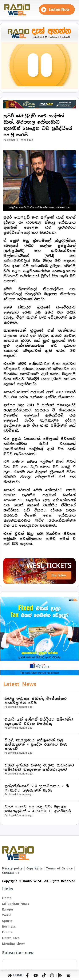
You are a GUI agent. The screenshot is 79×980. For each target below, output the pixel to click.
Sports (7, 921)
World (7, 915)
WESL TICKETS (49, 566)
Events (7, 932)
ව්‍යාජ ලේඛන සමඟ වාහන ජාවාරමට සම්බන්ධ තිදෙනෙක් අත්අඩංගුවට (39, 767)
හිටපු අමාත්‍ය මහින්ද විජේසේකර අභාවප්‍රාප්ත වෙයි (36, 701)
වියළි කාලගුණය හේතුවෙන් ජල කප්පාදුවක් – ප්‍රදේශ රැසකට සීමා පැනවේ (36, 744)
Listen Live (11, 938)
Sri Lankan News (16, 904)
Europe (7, 909)
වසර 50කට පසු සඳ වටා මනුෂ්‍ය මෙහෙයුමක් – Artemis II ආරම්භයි (38, 809)
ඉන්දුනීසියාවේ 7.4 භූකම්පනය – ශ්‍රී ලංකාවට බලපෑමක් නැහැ (37, 788)
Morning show (13, 943)
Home (7, 898)
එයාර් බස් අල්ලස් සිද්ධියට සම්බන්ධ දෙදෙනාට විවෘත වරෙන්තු (39, 722)
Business (9, 926)
